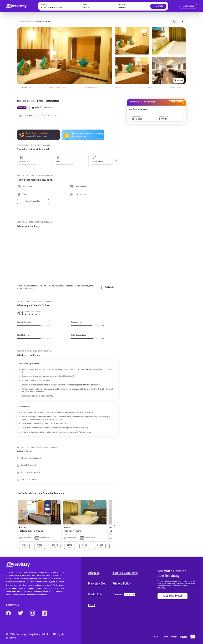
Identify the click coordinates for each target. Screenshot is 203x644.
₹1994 (40, 546)
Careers (118, 594)
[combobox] (59, 8)
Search (159, 6)
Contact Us (95, 594)
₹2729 (55, 546)
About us (94, 573)
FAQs (92, 605)
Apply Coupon (176, 102)
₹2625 (100, 546)
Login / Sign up (188, 6)
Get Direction (110, 287)
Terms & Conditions (125, 573)
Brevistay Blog (97, 584)
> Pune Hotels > (27, 21)
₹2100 (85, 546)
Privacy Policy (122, 584)
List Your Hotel (173, 596)
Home (19, 21)
